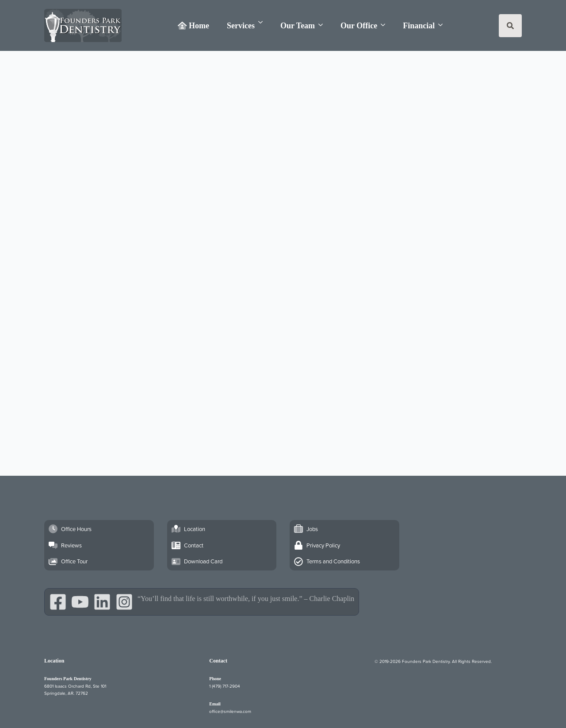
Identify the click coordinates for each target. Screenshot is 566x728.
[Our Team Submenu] (323, 25)
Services (241, 26)
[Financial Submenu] (443, 25)
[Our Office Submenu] (386, 25)
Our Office (359, 26)
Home (193, 26)
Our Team (298, 26)
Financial (419, 26)
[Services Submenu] (263, 22)
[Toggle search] (510, 26)
